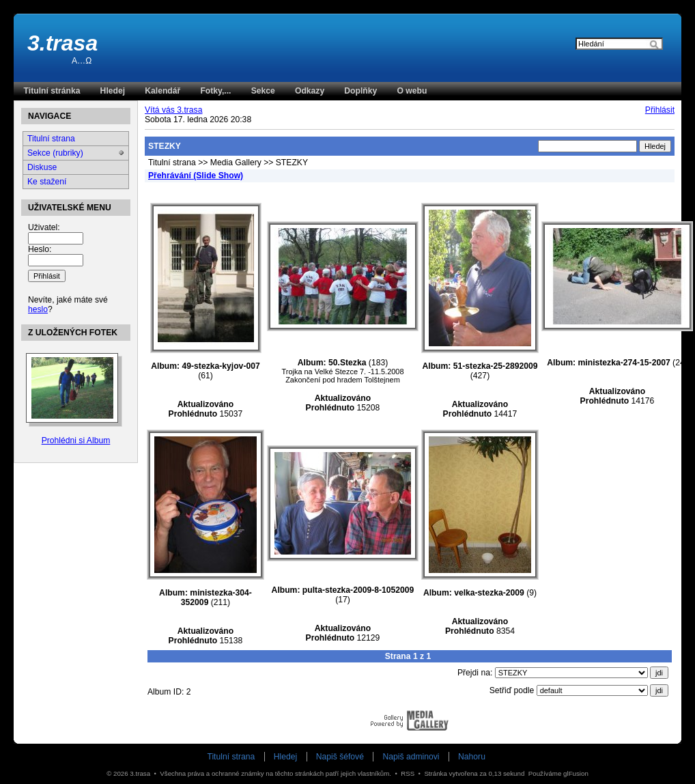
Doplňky (360, 91)
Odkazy (310, 91)
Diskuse (42, 167)
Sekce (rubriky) (55, 153)
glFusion (576, 773)
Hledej (113, 91)
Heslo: (40, 249)
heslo (38, 309)
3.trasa (62, 43)
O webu (412, 91)
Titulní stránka (52, 91)
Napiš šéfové (340, 757)
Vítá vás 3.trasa (173, 110)
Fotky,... (215, 91)
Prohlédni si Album (76, 440)
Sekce (263, 91)
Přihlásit (660, 110)
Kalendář (162, 91)
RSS (408, 773)
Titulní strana (172, 163)
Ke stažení (47, 182)
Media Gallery (236, 163)
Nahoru (472, 757)
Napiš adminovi (411, 757)
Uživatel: (44, 227)
